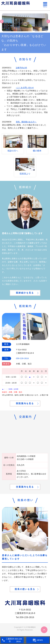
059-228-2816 (27, 617)
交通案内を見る (25, 487)
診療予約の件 (21, 68)
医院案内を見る (25, 403)
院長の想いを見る (25, 589)
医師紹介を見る (25, 293)
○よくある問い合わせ (25, 88)
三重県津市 (10, 640)
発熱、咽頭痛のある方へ (26, 122)
